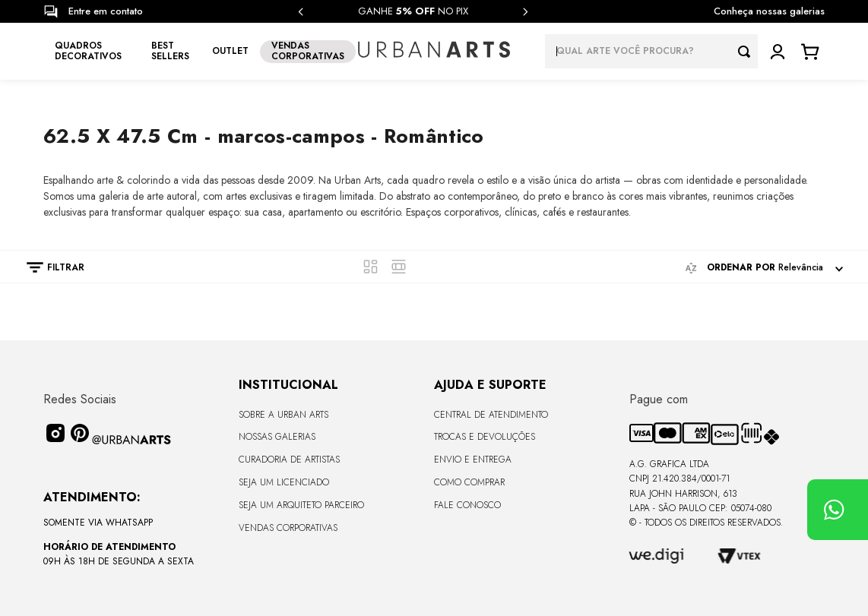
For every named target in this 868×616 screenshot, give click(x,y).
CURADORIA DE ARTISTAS (289, 460)
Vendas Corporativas (288, 528)
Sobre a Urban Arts (284, 415)
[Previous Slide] (301, 12)
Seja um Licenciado (284, 482)
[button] (48, 267)
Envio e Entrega (473, 460)
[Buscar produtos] (748, 51)
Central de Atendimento (491, 415)
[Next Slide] (525, 12)
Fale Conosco (467, 505)
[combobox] (651, 51)
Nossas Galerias (277, 437)
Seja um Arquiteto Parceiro (301, 505)
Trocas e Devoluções (485, 437)
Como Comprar (469, 482)
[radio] (371, 267)
